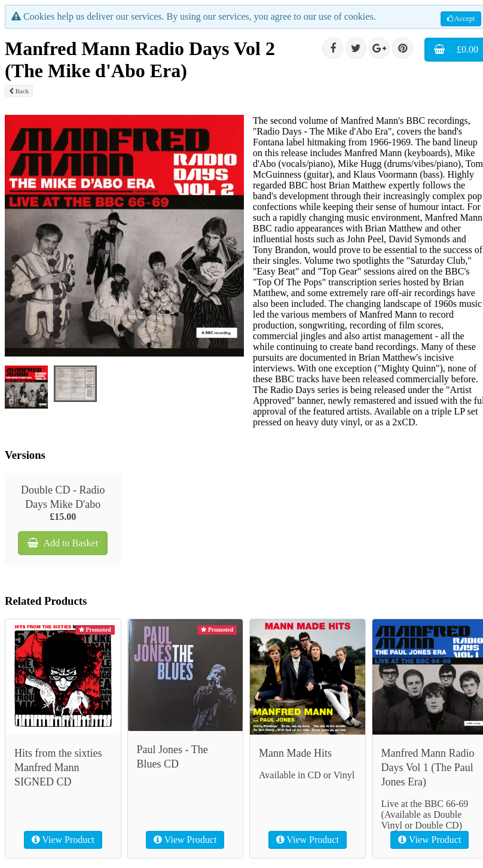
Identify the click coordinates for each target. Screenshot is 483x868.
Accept (461, 19)
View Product (63, 840)
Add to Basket (63, 543)
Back (19, 91)
